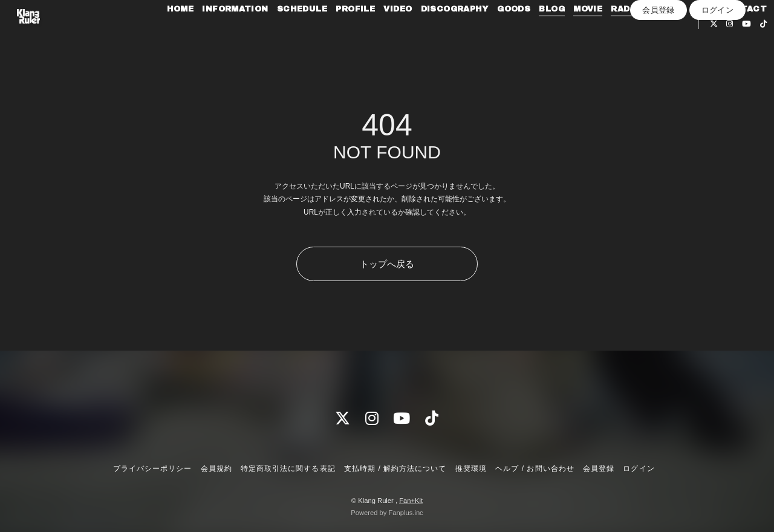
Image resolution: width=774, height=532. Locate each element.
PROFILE (389, 35)
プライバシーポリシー (152, 469)
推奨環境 (471, 469)
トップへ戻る (387, 264)
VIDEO (431, 35)
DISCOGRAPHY (488, 35)
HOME (214, 35)
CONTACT (642, 50)
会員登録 (659, 70)
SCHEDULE (335, 35)
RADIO (659, 35)
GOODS (547, 35)
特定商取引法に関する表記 (288, 469)
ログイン (718, 70)
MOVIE (621, 35)
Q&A (734, 35)
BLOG (586, 35)
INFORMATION (268, 35)
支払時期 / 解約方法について (395, 469)
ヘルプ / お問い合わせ (535, 469)
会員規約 (216, 469)
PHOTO (699, 35)
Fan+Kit (411, 501)
